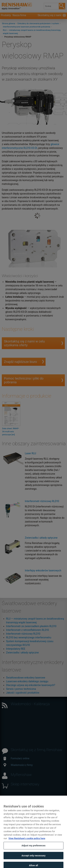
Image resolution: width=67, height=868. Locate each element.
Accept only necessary (33, 858)
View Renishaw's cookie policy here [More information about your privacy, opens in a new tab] (27, 841)
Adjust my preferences (33, 848)
